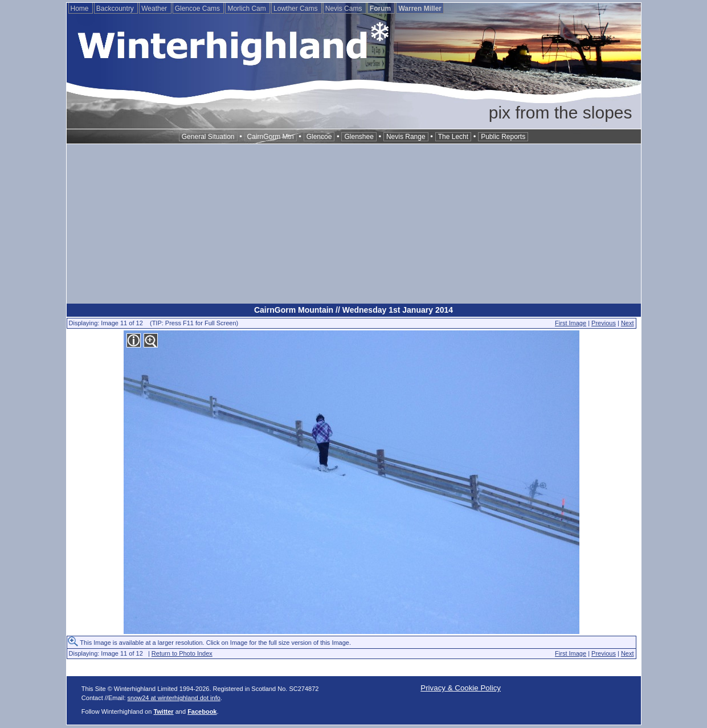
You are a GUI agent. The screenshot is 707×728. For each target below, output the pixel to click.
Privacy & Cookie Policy (461, 688)
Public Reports (503, 137)
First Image (571, 323)
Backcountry (116, 9)
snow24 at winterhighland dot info (174, 698)
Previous (604, 323)
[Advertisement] (354, 224)
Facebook (202, 711)
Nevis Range (406, 137)
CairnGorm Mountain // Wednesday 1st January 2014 (353, 310)
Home (81, 9)
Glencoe (319, 137)
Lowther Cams (297, 9)
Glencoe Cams (199, 9)
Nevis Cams (345, 9)
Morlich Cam (248, 9)
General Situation (208, 137)
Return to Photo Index (182, 653)
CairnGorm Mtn (271, 137)
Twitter (163, 711)
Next (628, 323)
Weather (155, 9)
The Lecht (453, 137)
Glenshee (359, 137)
